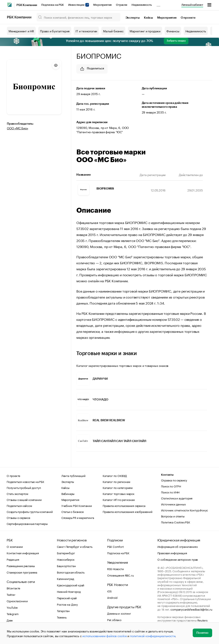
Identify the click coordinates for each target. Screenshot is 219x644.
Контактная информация (23, 553)
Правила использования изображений (127, 511)
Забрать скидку (176, 41)
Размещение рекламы (21, 566)
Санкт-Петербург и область (75, 546)
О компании (15, 546)
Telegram (13, 614)
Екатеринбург (66, 553)
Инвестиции (79, 5)
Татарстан (63, 611)
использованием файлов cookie (104, 636)
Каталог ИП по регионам (119, 499)
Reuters (202, 620)
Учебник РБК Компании (77, 505)
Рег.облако (114, 620)
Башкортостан (66, 566)
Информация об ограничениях (178, 546)
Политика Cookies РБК (176, 522)
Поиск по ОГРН (171, 486)
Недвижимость (142, 5)
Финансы (173, 31)
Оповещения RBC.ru (121, 575)
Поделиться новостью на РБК (25, 481)
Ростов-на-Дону (67, 604)
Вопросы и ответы (173, 516)
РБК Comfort (115, 546)
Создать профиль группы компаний (30, 511)
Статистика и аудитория (177, 498)
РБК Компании (27, 5)
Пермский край (67, 598)
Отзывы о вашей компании (24, 499)
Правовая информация (172, 553)
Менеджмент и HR (21, 31)
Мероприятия (102, 5)
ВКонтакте (13, 588)
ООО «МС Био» (18, 128)
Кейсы (148, 18)
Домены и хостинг (119, 613)
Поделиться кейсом (19, 505)
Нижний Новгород (69, 591)
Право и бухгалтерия (55, 31)
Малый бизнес (113, 31)
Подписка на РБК (53, 5)
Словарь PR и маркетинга (78, 517)
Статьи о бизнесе (73, 511)
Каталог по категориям (118, 487)
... (158, 4)
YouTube (12, 607)
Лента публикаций (73, 475)
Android (112, 597)
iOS (109, 591)
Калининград (66, 578)
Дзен (10, 620)
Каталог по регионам (116, 481)
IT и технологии (86, 31)
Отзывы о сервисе (18, 517)
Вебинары (68, 493)
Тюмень (62, 617)
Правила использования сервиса (124, 505)
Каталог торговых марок (119, 493)
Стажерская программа (22, 572)
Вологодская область (71, 572)
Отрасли (122, 5)
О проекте (188, 18)
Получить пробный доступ (24, 487)
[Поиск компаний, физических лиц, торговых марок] (78, 17)
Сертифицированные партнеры (27, 523)
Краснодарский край (71, 585)
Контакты (167, 475)
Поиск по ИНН (170, 492)
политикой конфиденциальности (153, 636)
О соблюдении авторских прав (178, 559)
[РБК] (9, 5)
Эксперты (133, 18)
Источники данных (173, 504)
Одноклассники (17, 601)
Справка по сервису (174, 480)
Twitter (11, 594)
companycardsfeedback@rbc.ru (191, 609)
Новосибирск (66, 559)
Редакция (13, 559)
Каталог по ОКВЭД (115, 475)
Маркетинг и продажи (145, 31)
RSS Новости (115, 569)
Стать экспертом (17, 493)
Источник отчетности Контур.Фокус (185, 510)
